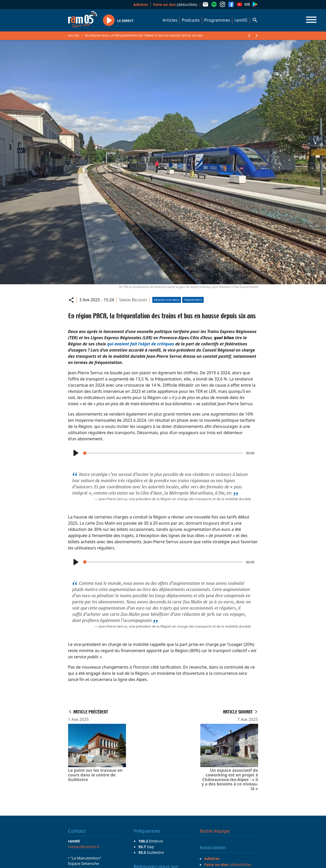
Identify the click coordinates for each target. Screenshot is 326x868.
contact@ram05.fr (84, 847)
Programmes (217, 20)
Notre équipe (215, 831)
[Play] (75, 453)
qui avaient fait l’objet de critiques (141, 344)
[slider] (163, 453)
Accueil (74, 35)
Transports (193, 300)
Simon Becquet (133, 300)
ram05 (241, 20)
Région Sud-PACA (167, 300)
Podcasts (191, 20)
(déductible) (175, 5)
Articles (170, 20)
